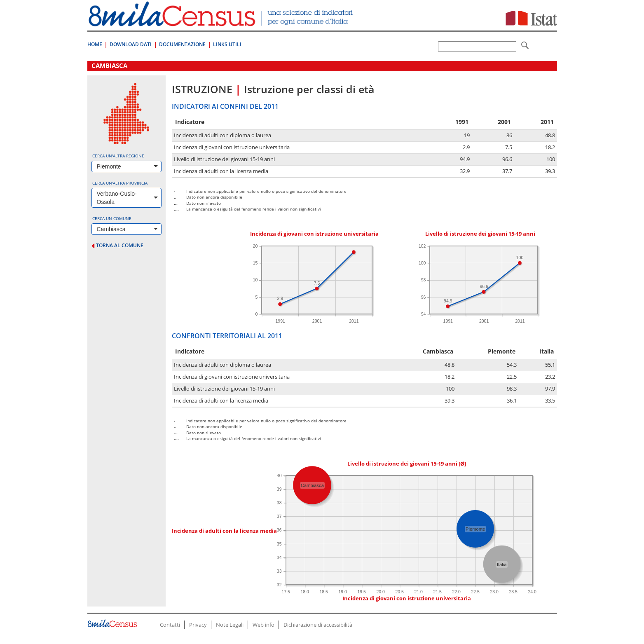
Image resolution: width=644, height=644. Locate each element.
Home (95, 44)
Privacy (198, 625)
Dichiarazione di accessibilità (318, 625)
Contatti (170, 625)
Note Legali (230, 625)
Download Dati (131, 44)
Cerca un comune (112, 218)
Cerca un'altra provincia (120, 183)
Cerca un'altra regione (118, 156)
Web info (263, 625)
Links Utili (227, 44)
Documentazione (182, 44)
